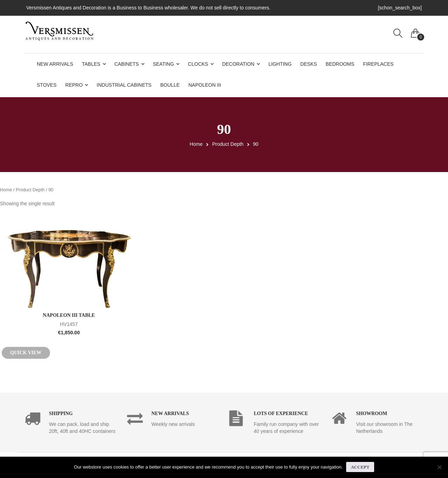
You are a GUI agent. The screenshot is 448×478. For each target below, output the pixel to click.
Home (196, 144)
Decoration (238, 64)
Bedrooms (340, 64)
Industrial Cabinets (124, 85)
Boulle (170, 85)
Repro (74, 85)
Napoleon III (205, 85)
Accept (360, 467)
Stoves (47, 85)
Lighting (280, 64)
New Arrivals (55, 64)
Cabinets (127, 64)
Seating (163, 64)
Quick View (26, 353)
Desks (309, 64)
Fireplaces (378, 64)
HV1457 (69, 323)
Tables (91, 64)
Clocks (198, 64)
